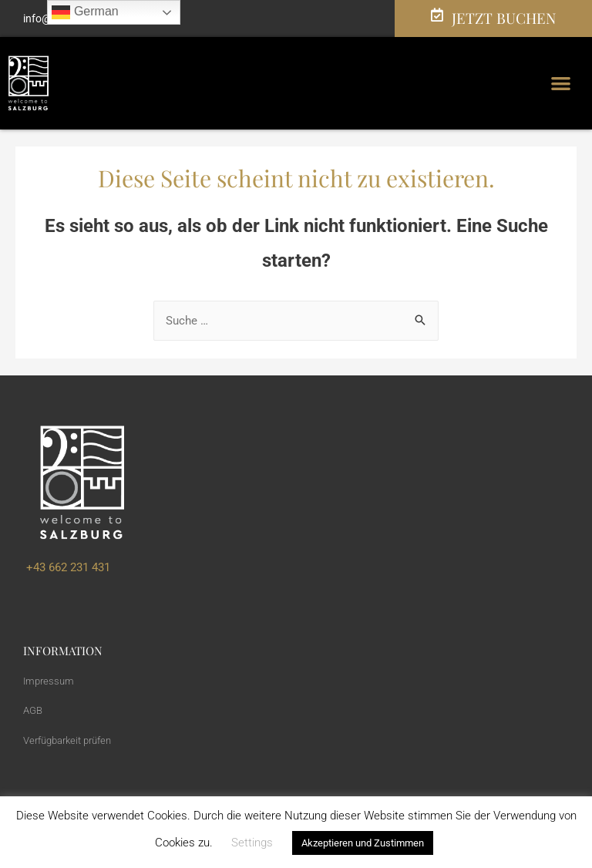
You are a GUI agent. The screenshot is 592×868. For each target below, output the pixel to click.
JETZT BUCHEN (504, 18)
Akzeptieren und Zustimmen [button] (363, 843)
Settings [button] (252, 843)
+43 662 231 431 (67, 567)
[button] (562, 84)
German (85, 12)
